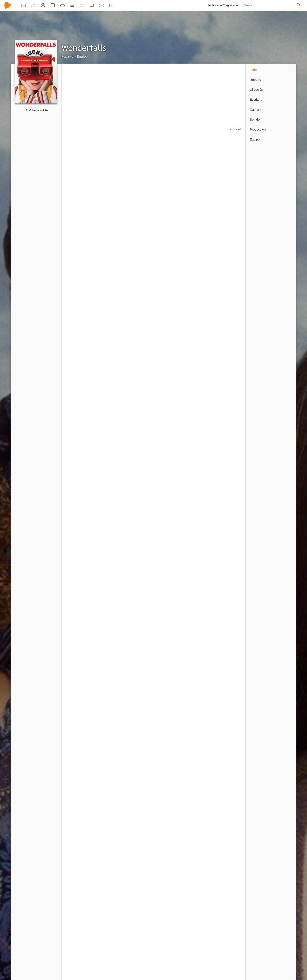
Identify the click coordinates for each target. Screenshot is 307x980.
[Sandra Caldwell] (170, 287)
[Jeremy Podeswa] (81, 815)
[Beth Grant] (81, 400)
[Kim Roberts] (81, 570)
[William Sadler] (81, 232)
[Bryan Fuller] (198, 870)
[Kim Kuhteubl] (170, 686)
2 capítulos (132, 309)
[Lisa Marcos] (111, 514)
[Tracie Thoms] (141, 175)
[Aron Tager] (170, 628)
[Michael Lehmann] (200, 815)
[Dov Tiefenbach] (228, 343)
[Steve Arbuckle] (228, 570)
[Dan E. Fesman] (228, 942)
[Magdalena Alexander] (200, 686)
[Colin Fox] (170, 514)
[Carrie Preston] (141, 400)
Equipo (255, 139)
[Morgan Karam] (138, 742)
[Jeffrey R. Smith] (111, 232)
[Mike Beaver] (141, 628)
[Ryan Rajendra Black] (200, 570)
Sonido (255, 119)
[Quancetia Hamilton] (228, 628)
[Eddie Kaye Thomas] (111, 400)
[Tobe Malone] (228, 232)
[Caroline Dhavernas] (81, 175)
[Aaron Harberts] (141, 942)
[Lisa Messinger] (228, 686)
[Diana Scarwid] (228, 175)
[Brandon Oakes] (141, 686)
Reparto (255, 80)
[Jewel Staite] (81, 287)
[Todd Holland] (81, 870)
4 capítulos (72, 309)
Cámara (255, 109)
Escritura (256, 99)
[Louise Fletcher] (170, 343)
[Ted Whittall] (170, 458)
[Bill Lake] (141, 287)
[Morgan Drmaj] (200, 287)
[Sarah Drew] (200, 343)
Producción (258, 129)
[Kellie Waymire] (111, 628)
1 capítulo (191, 309)
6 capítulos (132, 255)
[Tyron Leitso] (111, 175)
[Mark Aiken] (170, 570)
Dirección (256, 90)
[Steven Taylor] (111, 742)
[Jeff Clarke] (141, 570)
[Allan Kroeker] (228, 815)
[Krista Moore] (111, 343)
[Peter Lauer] (141, 815)
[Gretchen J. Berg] (111, 942)
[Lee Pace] (200, 175)
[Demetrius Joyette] (228, 400)
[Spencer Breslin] (228, 458)
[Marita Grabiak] (111, 870)
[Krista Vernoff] (170, 942)
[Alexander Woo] (200, 942)
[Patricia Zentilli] (200, 628)
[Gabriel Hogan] (228, 287)
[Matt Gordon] (141, 514)
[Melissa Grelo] (111, 686)
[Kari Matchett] (111, 287)
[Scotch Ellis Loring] (141, 232)
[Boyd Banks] (111, 570)
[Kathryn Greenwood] (81, 458)
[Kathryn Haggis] (228, 514)
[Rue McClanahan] (200, 458)
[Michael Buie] (111, 458)
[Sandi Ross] (81, 514)
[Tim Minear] (81, 343)
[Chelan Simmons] (141, 343)
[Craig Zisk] (170, 815)
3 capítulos (102, 309)
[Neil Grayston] (200, 232)
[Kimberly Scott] (170, 400)
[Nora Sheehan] (81, 686)
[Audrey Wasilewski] (141, 458)
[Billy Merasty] (200, 514)
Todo (253, 70)
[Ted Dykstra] (170, 232)
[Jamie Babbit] (141, 870)
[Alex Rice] (81, 628)
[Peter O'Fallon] (111, 815)
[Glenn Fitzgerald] (200, 400)
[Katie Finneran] (170, 175)
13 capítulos (73, 199)
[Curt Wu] (81, 742)
